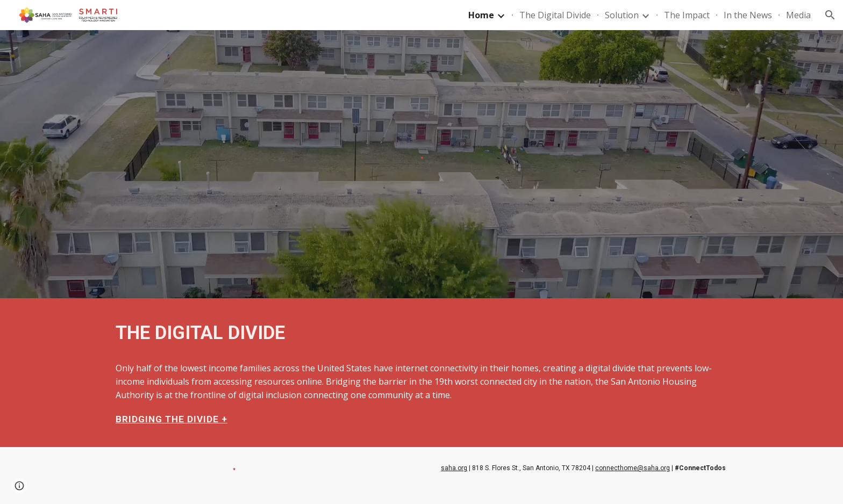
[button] (830, 15)
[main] (421, 333)
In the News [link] (748, 15)
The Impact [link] (687, 15)
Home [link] (481, 15)
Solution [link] (622, 15)
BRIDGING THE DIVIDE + (172, 419)
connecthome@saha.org (633, 468)
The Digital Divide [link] (555, 15)
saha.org (454, 468)
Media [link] (798, 15)
